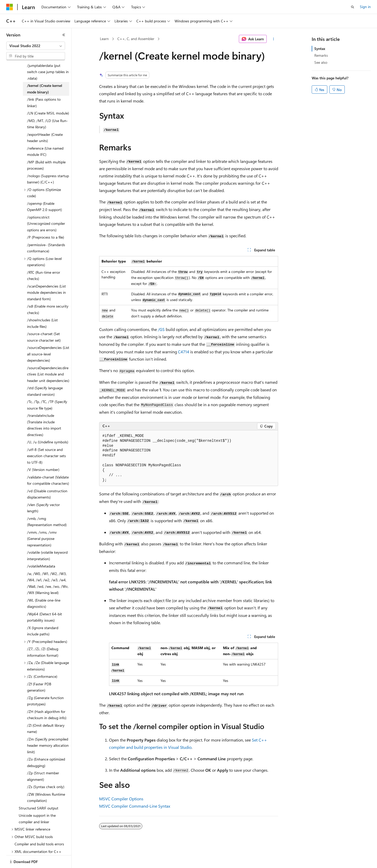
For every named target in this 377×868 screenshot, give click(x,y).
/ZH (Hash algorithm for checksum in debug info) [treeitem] (47, 699)
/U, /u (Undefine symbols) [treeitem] (48, 426)
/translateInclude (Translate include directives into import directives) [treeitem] (44, 409)
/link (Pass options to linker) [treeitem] (44, 86)
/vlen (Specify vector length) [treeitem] (43, 492)
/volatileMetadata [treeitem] (41, 550)
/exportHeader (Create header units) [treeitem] (45, 122)
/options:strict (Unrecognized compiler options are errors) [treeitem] (46, 207)
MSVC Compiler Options (121, 799)
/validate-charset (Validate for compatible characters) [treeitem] (48, 464)
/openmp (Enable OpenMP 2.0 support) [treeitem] (44, 190)
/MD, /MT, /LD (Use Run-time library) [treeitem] (47, 108)
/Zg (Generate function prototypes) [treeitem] (45, 685)
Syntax (320, 49)
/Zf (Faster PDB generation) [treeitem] (39, 671)
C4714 (184, 352)
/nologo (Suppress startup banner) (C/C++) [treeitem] (48, 163)
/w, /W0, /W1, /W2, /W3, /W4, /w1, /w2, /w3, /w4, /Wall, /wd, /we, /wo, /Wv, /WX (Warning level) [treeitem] (48, 567)
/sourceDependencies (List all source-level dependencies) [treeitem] (48, 338)
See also (321, 62)
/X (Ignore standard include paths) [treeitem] (43, 615)
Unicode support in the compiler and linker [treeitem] (37, 802)
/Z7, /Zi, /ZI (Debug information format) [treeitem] (43, 636)
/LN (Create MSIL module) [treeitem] (48, 97)
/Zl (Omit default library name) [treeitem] (46, 712)
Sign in (365, 7)
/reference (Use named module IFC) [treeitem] (45, 135)
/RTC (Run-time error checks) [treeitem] (44, 259)
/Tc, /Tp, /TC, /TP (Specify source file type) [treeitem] (47, 389)
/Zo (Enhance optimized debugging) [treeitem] (46, 746)
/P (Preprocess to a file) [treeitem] (46, 221)
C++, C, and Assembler (136, 39)
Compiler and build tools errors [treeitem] (39, 828)
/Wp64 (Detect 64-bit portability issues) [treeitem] (44, 601)
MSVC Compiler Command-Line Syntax (135, 806)
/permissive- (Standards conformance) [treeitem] (46, 232)
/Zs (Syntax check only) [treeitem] (46, 771)
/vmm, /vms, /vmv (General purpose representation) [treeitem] (42, 522)
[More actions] (273, 39)
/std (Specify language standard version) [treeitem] (45, 375)
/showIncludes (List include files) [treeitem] (42, 307)
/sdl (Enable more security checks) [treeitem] (48, 293)
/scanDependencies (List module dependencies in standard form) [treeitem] (46, 276)
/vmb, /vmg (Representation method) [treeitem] (47, 506)
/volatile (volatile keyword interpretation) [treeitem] (47, 539)
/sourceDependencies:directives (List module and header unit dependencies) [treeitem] (48, 358)
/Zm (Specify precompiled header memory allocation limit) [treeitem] (48, 729)
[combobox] (36, 46)
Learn (104, 39)
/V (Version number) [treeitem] (43, 453)
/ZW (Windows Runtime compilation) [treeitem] (46, 781)
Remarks (321, 55)
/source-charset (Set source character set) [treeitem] (44, 321)
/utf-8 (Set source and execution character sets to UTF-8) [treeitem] (46, 440)
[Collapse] (64, 35)
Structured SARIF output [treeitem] (39, 792)
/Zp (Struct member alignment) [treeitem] (43, 760)
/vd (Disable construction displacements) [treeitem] (47, 478)
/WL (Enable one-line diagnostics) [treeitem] (44, 587)
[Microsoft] (10, 7)
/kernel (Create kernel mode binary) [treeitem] (45, 73)
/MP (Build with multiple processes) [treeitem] (46, 149)
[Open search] (353, 7)
